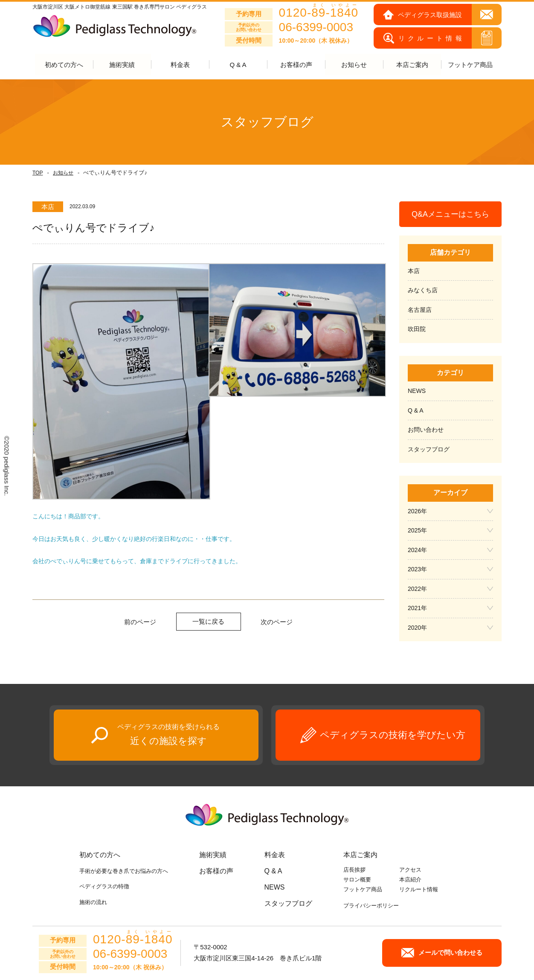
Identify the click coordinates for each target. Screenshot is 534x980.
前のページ (140, 622)
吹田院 (417, 329)
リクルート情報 (419, 889)
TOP (38, 173)
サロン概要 (357, 880)
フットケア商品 (470, 65)
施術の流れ (93, 902)
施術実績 (213, 855)
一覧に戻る (208, 621)
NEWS (417, 391)
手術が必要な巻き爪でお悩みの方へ (124, 871)
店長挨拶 (354, 870)
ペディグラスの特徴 (104, 887)
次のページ (277, 622)
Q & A (238, 65)
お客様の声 (296, 65)
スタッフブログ (429, 450)
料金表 (180, 65)
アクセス (410, 870)
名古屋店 (420, 310)
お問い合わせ (426, 430)
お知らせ (63, 173)
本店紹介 (410, 880)
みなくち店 (423, 291)
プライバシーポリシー (371, 906)
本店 (414, 271)
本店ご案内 (360, 855)
